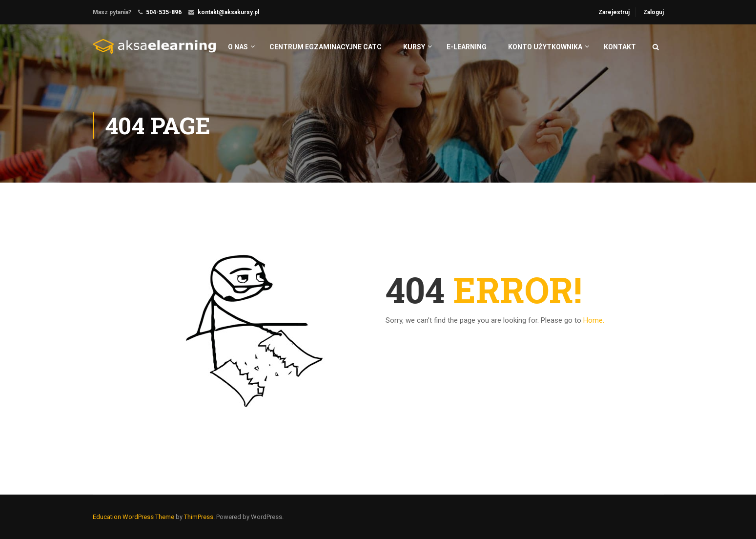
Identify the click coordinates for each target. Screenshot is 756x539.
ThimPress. (199, 517)
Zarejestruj (614, 12)
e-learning (467, 47)
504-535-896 (164, 12)
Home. (594, 320)
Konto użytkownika (545, 47)
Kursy (414, 47)
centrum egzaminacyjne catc (326, 47)
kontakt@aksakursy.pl (228, 12)
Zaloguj (654, 12)
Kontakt (620, 47)
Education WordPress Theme (133, 517)
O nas (238, 47)
